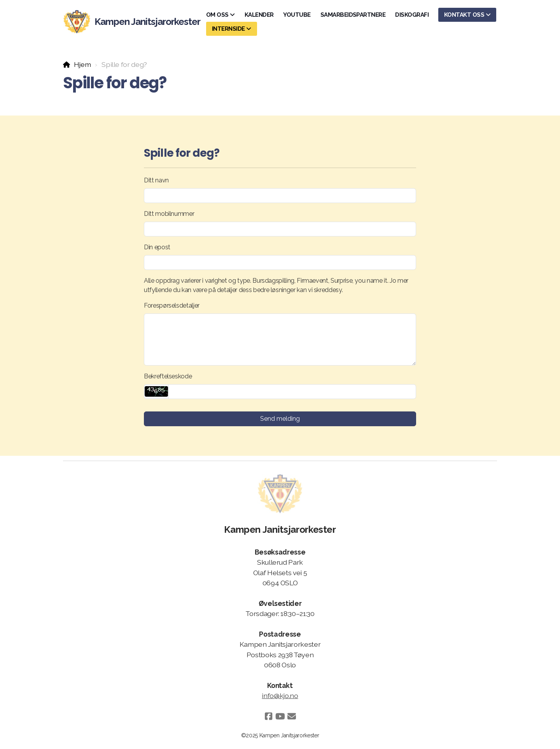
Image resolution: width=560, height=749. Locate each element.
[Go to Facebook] (268, 716)
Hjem (82, 64)
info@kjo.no (280, 696)
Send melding (280, 419)
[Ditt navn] (280, 196)
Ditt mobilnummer (169, 214)
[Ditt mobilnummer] (280, 229)
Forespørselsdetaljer (172, 305)
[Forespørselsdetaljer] (280, 339)
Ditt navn (156, 180)
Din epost (157, 247)
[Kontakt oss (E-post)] (292, 716)
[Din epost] (280, 262)
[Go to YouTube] (280, 716)
